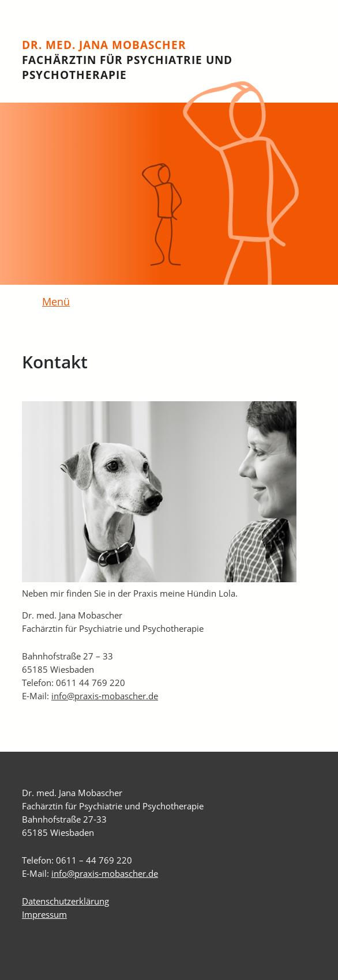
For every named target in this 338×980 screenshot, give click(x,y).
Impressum (44, 914)
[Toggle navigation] (49, 303)
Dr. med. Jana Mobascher (127, 60)
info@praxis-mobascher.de (105, 696)
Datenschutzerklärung (65, 901)
